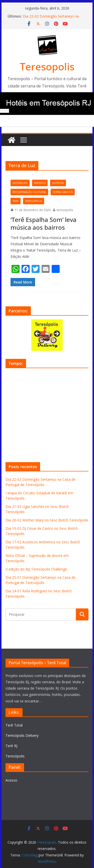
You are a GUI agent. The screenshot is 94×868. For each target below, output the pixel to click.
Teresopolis (47, 66)
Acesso (11, 780)
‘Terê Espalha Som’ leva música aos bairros (43, 223)
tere (16, 201)
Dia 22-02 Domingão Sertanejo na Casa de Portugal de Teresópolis (51, 19)
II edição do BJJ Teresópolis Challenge (36, 569)
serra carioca (63, 192)
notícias (58, 183)
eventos (40, 183)
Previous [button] (38, 334)
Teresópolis (15, 756)
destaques (20, 183)
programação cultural (29, 192)
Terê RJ (11, 746)
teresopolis (34, 201)
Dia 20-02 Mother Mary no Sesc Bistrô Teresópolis (47, 520)
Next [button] (56, 334)
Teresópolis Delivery (22, 735)
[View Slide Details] (47, 335)
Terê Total (14, 725)
